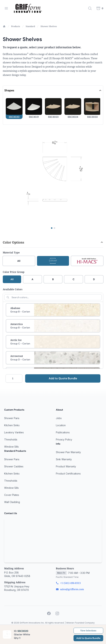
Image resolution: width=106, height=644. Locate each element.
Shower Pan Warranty (68, 452)
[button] (14, 109)
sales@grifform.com (70, 589)
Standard (30, 26)
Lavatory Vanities (14, 432)
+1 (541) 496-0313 (68, 583)
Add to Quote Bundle (63, 378)
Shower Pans (12, 418)
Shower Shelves (49, 26)
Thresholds (11, 439)
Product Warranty (66, 466)
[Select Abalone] (53, 310)
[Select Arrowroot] (53, 358)
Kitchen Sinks (12, 425)
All (12, 279)
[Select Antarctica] (53, 326)
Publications (63, 432)
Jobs (59, 418)
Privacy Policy (64, 439)
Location (61, 425)
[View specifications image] (54, 228)
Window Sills (11, 447)
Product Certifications (68, 474)
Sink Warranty (64, 459)
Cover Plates (12, 495)
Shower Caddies (14, 466)
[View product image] (52, 228)
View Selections (88, 631)
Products (16, 26)
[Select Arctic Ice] (53, 342)
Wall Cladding (12, 502)
